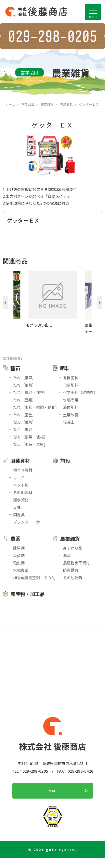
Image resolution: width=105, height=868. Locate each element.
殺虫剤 (19, 563)
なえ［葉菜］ (25, 422)
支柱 (17, 507)
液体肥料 (71, 407)
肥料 (65, 368)
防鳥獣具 (71, 570)
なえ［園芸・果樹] (29, 444)
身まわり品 (73, 548)
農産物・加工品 (28, 594)
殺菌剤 (19, 555)
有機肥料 (71, 378)
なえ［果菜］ (25, 429)
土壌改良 (71, 415)
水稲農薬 (21, 570)
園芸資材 (20, 461)
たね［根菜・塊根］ (30, 392)
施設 (65, 461)
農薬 (15, 538)
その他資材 (23, 492)
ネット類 (21, 485)
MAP (53, 791)
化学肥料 (71, 385)
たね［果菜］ (25, 385)
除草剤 (19, 548)
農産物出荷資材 (77, 563)
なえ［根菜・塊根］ (30, 437)
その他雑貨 (73, 578)
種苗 (15, 368)
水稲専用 (71, 400)
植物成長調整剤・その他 (34, 578)
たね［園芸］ (25, 415)
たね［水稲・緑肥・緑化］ (36, 407)
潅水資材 (21, 500)
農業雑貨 (70, 538)
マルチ (19, 478)
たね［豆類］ (25, 400)
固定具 (19, 515)
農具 (67, 555)
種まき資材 (23, 470)
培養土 (69, 422)
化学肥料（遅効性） (80, 392)
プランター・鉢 (27, 522)
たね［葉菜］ (25, 378)
